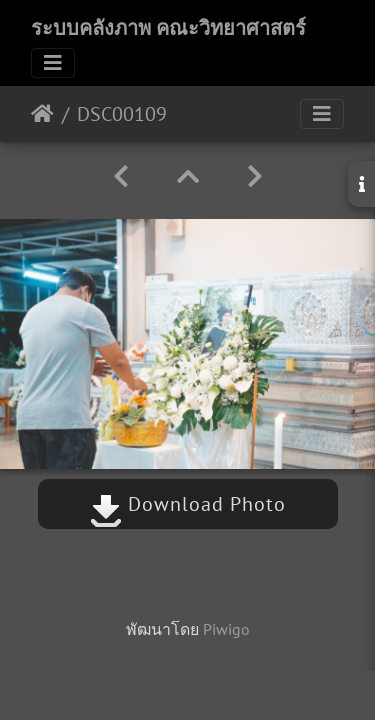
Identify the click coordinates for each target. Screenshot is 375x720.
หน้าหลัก (42, 114)
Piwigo (226, 629)
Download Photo (188, 504)
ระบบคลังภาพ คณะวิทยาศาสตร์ (168, 28)
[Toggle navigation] (53, 63)
